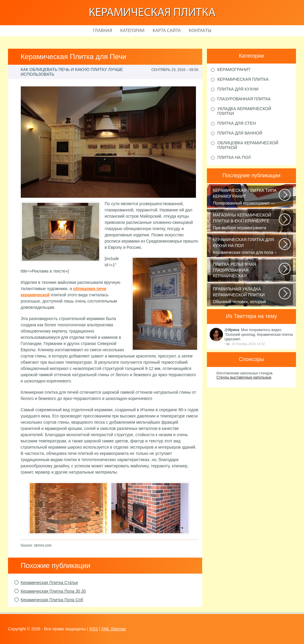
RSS (94, 629)
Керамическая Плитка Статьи (49, 583)
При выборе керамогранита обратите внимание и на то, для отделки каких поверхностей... (246, 222)
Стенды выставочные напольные (244, 377)
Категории (132, 31)
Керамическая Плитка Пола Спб (52, 600)
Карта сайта (167, 31)
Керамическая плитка (152, 13)
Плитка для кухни (238, 89)
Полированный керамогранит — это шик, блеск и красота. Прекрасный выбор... (246, 197)
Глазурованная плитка (244, 99)
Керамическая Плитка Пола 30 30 (53, 591)
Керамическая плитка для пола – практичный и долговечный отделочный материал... (246, 246)
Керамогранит (234, 69)
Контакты (200, 31)
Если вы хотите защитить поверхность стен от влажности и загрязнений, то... (246, 271)
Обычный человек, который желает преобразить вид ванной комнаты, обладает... (246, 296)
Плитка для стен (237, 123)
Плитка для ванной (240, 133)
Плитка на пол (234, 157)
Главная (103, 31)
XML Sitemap (114, 629)
